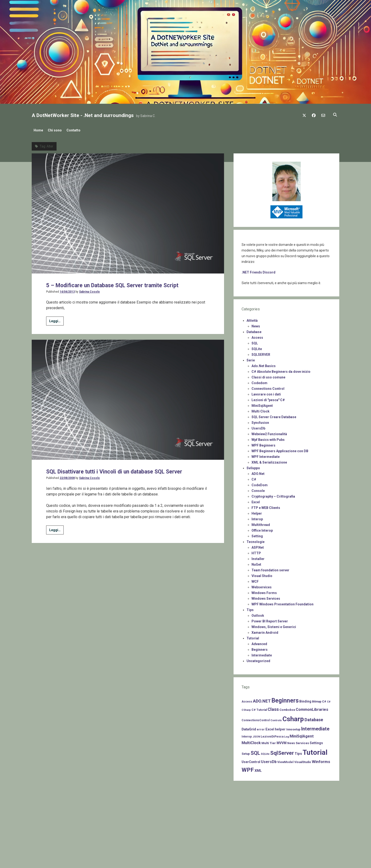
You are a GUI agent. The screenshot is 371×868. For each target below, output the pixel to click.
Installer (258, 557)
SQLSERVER (261, 353)
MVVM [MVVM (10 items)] (282, 742)
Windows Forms (264, 591)
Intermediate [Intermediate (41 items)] (315, 727)
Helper (257, 512)
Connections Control (268, 387)
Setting (257, 535)
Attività (252, 319)
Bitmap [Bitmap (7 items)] (317, 700)
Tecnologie (256, 540)
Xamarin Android (265, 631)
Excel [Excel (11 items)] (270, 728)
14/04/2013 (67, 290)
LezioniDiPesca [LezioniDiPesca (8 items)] (272, 735)
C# (254, 478)
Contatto (78, 130)
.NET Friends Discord (258, 271)
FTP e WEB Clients (266, 506)
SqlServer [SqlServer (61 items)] (282, 752)
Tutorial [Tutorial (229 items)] (315, 751)
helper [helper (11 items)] (280, 728)
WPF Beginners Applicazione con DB (280, 450)
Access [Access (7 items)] (247, 700)
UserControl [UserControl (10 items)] (251, 760)
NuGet (256, 563)
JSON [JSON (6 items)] (256, 735)
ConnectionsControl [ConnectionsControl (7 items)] (256, 719)
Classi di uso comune (268, 376)
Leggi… (56, 320)
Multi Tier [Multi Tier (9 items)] (269, 742)
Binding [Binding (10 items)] (305, 700)
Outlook (258, 614)
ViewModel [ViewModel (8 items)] (285, 761)
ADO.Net (258, 472)
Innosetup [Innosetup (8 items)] (293, 728)
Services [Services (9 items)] (302, 742)
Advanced (259, 642)
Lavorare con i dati (266, 393)
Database (254, 330)
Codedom (259, 382)
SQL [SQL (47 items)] (255, 752)
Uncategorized (258, 660)
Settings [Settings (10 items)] (316, 742)
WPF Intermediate (266, 455)
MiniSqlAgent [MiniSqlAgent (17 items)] (302, 735)
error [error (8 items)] (261, 728)
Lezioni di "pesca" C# (268, 399)
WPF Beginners (263, 444)
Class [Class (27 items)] (273, 708)
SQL (255, 342)
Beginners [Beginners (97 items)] (285, 699)
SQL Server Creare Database (274, 416)
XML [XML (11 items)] (258, 769)
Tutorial (253, 637)
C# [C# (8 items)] (324, 700)
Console (258, 489)
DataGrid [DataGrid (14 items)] (249, 728)
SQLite (257, 347)
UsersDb (258, 427)
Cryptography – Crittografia (273, 495)
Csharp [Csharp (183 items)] (293, 718)
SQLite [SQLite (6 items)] (265, 752)
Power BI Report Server (270, 620)
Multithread (261, 523)
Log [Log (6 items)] (287, 735)
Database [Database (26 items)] (314, 718)
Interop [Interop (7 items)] (247, 735)
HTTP (256, 552)
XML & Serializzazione (269, 461)
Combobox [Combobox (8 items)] (287, 708)
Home (38, 130)
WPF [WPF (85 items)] (248, 768)
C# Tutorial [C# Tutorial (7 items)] (259, 708)
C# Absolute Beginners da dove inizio (281, 370)
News (256, 325)
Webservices (262, 586)
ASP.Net (258, 546)
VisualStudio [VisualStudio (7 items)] (303, 761)
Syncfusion (260, 421)
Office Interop (262, 529)
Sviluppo (253, 467)
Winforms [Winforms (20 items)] (321, 760)
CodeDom (260, 484)
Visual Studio (262, 574)
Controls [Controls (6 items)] (276, 719)
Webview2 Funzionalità (269, 433)
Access (257, 336)
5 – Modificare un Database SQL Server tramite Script (127, 284)
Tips (250, 608)
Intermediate (262, 654)
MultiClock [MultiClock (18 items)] (251, 741)
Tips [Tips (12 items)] (298, 752)
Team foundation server (270, 569)
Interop (257, 518)
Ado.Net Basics (264, 365)
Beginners (260, 648)
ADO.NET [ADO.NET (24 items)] (262, 700)
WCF (255, 580)
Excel (256, 501)
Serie (251, 359)
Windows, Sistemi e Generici (274, 625)
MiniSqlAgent (262, 404)
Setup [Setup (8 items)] (246, 752)
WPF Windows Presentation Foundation (283, 603)
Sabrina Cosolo (89, 290)
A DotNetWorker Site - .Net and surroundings (83, 115)
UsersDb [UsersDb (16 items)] (269, 760)
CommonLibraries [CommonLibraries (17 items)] (312, 708)
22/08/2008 (67, 486)
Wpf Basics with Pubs (268, 438)
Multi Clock (261, 410)
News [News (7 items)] (291, 742)
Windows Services (266, 597)
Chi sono (57, 130)
